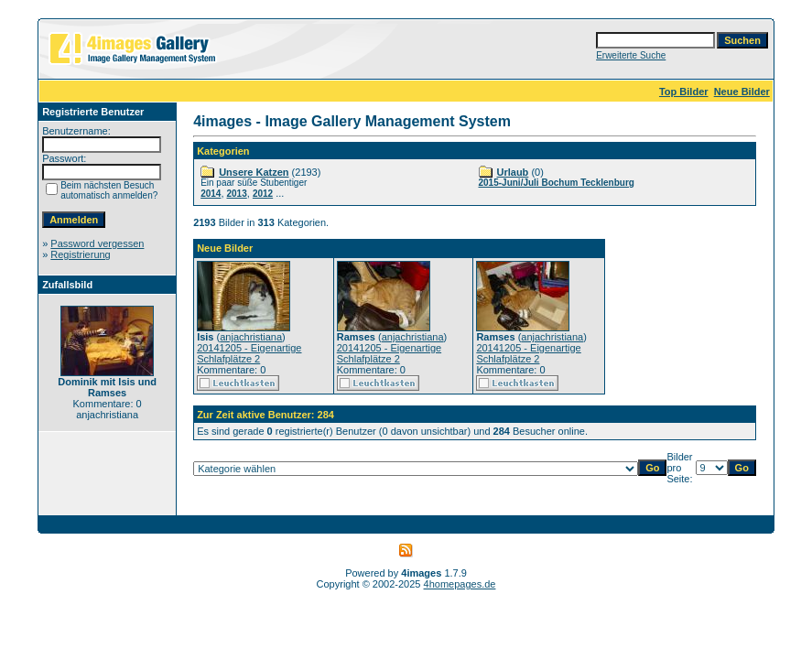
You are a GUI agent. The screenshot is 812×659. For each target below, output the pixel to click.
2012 (263, 194)
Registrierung (80, 254)
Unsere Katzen (254, 172)
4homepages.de (460, 584)
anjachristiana (251, 337)
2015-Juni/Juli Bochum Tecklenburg (557, 183)
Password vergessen (97, 243)
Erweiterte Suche (631, 55)
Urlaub (513, 172)
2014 (211, 194)
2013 (237, 194)
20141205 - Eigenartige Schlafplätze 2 (249, 353)
